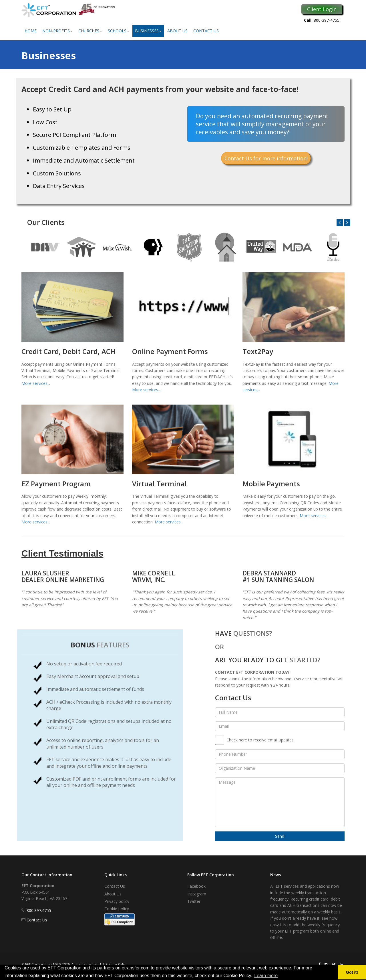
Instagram (197, 894)
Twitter (194, 901)
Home (31, 31)
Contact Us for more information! (266, 158)
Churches (90, 31)
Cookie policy (117, 909)
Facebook (196, 886)
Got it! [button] (352, 972)
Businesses (148, 31)
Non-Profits (57, 31)
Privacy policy (117, 901)
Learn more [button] (266, 976)
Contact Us (206, 31)
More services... (36, 383)
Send (280, 836)
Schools (119, 31)
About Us (177, 31)
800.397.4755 (39, 910)
